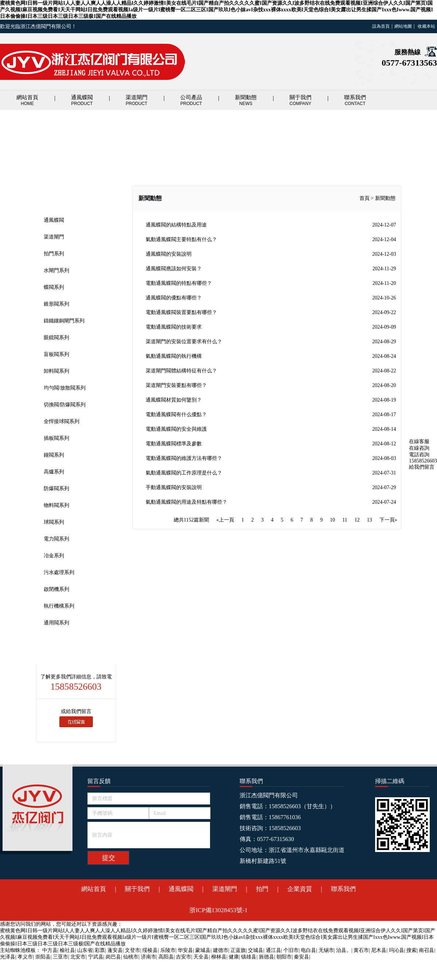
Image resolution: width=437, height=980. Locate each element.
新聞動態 (246, 100)
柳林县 (219, 957)
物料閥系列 (56, 505)
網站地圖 (403, 26)
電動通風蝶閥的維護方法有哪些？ (271, 458)
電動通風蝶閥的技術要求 (271, 327)
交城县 (256, 950)
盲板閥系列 (56, 354)
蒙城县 (203, 950)
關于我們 (300, 100)
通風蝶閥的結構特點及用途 (271, 225)
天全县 (201, 957)
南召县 (426, 950)
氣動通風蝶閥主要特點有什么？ (271, 240)
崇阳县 (43, 957)
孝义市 (25, 957)
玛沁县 (397, 950)
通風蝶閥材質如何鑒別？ (271, 400)
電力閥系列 (56, 539)
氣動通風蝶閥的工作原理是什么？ (271, 473)
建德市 (221, 950)
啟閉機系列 (56, 589)
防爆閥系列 (56, 489)
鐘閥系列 (54, 455)
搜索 (412, 950)
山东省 (85, 950)
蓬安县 (115, 950)
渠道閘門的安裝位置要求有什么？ (271, 342)
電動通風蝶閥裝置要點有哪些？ (271, 313)
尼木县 (379, 950)
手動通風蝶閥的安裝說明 (271, 488)
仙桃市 (131, 957)
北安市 (78, 957)
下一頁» (388, 520)
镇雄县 (249, 957)
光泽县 (8, 957)
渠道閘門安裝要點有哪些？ (271, 386)
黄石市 (361, 950)
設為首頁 (381, 26)
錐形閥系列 (56, 304)
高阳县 (166, 957)
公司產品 (191, 100)
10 (332, 520)
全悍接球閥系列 (62, 421)
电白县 (308, 950)
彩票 (100, 950)
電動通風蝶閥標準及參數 (271, 444)
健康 (234, 957)
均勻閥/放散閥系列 (65, 388)
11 (345, 520)
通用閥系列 (56, 623)
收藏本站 (426, 26)
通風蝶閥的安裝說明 (271, 254)
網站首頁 (27, 100)
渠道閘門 (137, 100)
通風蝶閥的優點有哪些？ (271, 298)
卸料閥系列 (56, 371)
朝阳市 (284, 957)
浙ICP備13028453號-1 (219, 910)
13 (370, 520)
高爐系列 (54, 472)
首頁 (365, 198)
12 (357, 520)
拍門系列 (54, 254)
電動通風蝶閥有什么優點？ (271, 415)
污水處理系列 (59, 572)
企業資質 (300, 889)
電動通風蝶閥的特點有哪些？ (271, 283)
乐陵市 (168, 950)
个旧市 (291, 950)
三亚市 (60, 957)
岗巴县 (113, 957)
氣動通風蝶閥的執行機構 (271, 356)
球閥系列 (54, 522)
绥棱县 (150, 950)
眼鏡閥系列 (56, 338)
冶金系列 (54, 556)
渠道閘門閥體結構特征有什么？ (271, 371)
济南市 (149, 957)
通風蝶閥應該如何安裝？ (271, 269)
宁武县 (96, 957)
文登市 (133, 950)
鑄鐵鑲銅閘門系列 (64, 321)
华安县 (185, 950)
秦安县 (302, 957)
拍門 (262, 889)
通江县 (273, 950)
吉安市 (184, 957)
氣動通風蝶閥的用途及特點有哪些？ (271, 502)
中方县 (50, 950)
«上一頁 (225, 520)
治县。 (344, 950)
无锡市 (326, 950)
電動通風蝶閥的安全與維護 (271, 429)
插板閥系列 (56, 438)
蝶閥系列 (54, 287)
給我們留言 (422, 467)
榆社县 (67, 950)
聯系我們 (355, 100)
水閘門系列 (56, 270)
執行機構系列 (59, 606)
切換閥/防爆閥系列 (65, 405)
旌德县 (267, 957)
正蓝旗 (238, 950)
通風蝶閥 (82, 100)
